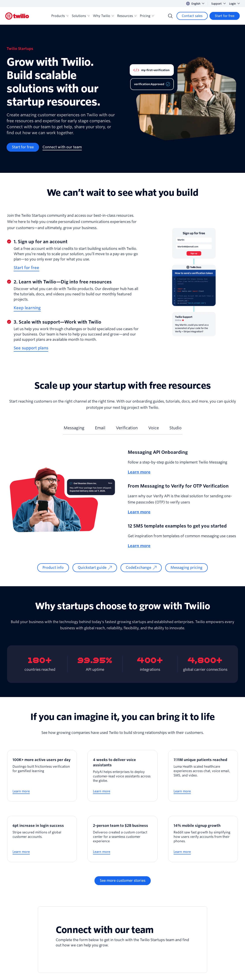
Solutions (81, 16)
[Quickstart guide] (95, 568)
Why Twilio (103, 16)
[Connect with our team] (62, 147)
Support (218, 4)
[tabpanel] (122, 510)
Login (234, 4)
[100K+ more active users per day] (42, 776)
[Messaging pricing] (187, 568)
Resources (127, 16)
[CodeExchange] (141, 568)
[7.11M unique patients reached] (203, 776)
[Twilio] (17, 16)
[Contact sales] (192, 16)
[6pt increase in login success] (42, 839)
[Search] (170, 16)
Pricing (147, 16)
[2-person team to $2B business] (122, 839)
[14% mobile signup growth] (203, 839)
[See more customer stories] (123, 881)
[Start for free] (225, 16)
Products (60, 16)
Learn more (139, 472)
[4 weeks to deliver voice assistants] (122, 776)
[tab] (74, 430)
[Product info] (53, 568)
